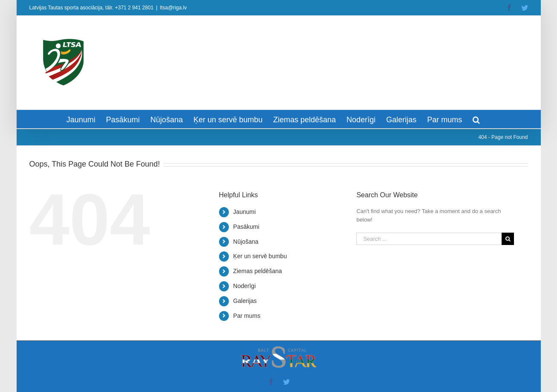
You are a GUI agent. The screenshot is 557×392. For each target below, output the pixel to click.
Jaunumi (244, 212)
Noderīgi (244, 286)
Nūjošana (246, 242)
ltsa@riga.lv (173, 8)
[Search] (476, 119)
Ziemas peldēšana (257, 271)
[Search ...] (429, 239)
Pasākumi (246, 227)
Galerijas (245, 301)
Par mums (247, 316)
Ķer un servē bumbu (260, 256)
